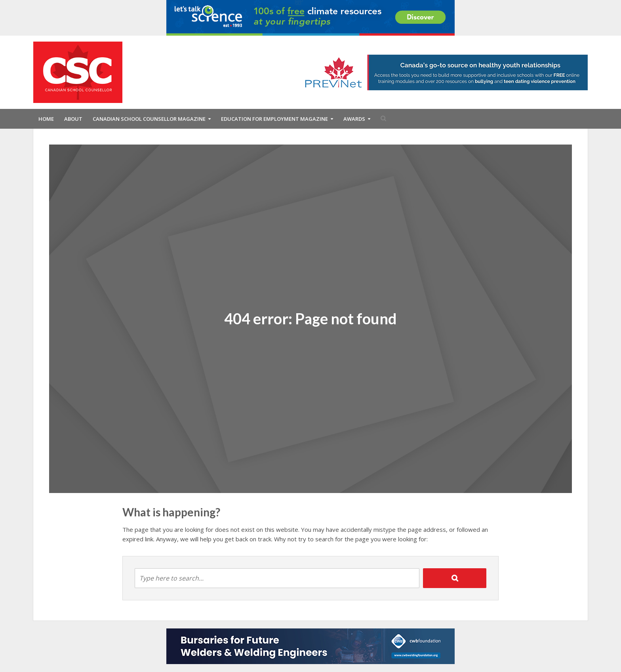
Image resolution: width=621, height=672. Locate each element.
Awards (354, 119)
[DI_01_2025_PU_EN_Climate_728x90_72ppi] (310, 17)
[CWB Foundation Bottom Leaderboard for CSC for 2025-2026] (310, 645)
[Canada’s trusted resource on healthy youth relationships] (444, 72)
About (73, 119)
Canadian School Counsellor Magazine (149, 119)
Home (46, 119)
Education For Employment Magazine (274, 119)
